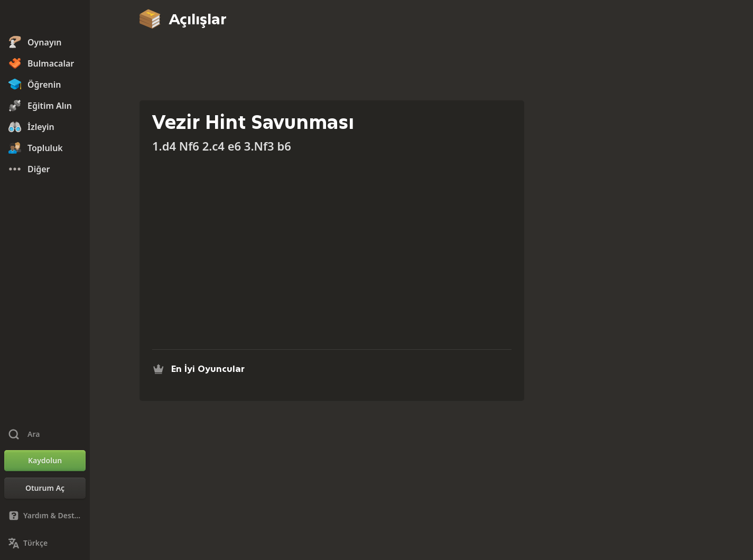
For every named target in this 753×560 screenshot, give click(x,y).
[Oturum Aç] (45, 488)
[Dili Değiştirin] (45, 543)
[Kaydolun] (45, 461)
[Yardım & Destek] (45, 516)
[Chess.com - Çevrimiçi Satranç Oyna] (45, 18)
